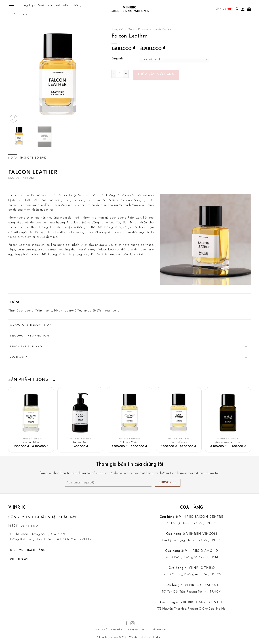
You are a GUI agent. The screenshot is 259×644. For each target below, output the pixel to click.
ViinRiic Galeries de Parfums (146, 637)
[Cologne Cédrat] (129, 413)
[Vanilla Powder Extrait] (228, 413)
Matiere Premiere (138, 29)
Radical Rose (80, 443)
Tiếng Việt (223, 9)
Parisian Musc (31, 443)
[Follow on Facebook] (127, 624)
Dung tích (117, 59)
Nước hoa (45, 5)
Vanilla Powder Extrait (228, 443)
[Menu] (11, 5)
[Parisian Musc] (31, 413)
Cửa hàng (191, 508)
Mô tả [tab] (13, 158)
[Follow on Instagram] (132, 624)
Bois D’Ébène (179, 443)
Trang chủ (117, 29)
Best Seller (62, 5)
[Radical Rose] (80, 413)
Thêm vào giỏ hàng (156, 75)
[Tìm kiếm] (237, 9)
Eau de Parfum (162, 29)
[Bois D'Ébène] (179, 413)
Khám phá (19, 14)
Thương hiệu (26, 5)
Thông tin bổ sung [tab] (33, 158)
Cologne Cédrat (129, 443)
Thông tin (79, 5)
